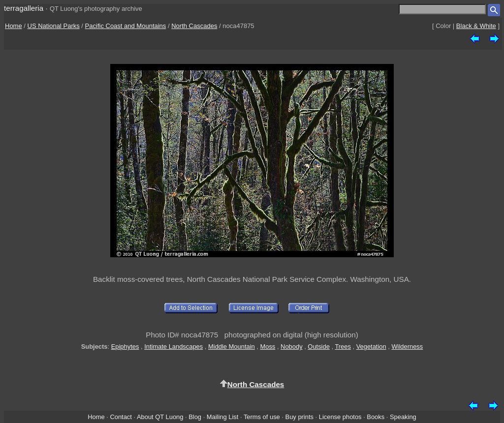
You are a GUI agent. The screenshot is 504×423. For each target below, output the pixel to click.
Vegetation (371, 347)
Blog (195, 417)
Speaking (403, 417)
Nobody (292, 347)
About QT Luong (160, 417)
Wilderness (407, 347)
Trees (343, 347)
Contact (121, 417)
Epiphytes (125, 347)
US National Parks (54, 26)
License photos (340, 417)
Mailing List (223, 417)
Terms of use (262, 417)
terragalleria (24, 8)
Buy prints (299, 417)
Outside (318, 347)
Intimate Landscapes (173, 347)
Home (14, 26)
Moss (268, 347)
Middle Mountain (232, 347)
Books (376, 417)
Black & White (476, 26)
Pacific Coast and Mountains (126, 26)
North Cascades (194, 26)
